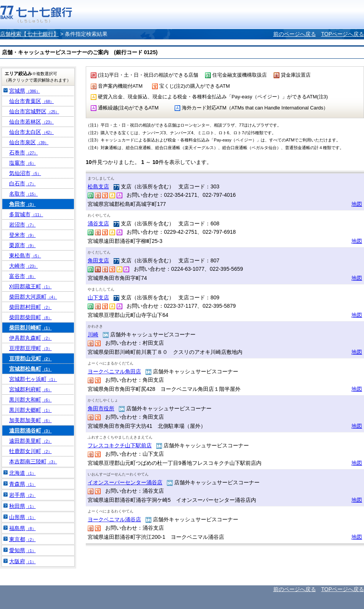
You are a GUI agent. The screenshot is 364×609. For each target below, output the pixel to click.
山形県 (22, 517)
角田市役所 (101, 408)
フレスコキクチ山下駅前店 (120, 445)
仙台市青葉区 (31, 101)
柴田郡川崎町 (30, 328)
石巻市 (23, 153)
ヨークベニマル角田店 (114, 371)
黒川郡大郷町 (30, 410)
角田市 (22, 204)
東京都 (22, 539)
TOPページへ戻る (342, 34)
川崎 (93, 334)
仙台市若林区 (31, 122)
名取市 (23, 194)
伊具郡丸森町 (30, 338)
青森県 (22, 484)
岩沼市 (22, 225)
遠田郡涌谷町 (30, 431)
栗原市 (22, 245)
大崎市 (23, 266)
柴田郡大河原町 (33, 297)
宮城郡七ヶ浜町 (33, 379)
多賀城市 (26, 214)
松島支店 (98, 186)
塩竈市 (22, 163)
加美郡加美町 (30, 420)
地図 (357, 204)
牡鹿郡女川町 (30, 451)
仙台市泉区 (29, 142)
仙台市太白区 (31, 132)
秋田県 (22, 506)
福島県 (22, 528)
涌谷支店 (98, 223)
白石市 (22, 183)
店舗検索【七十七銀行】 (29, 34)
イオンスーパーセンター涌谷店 (125, 482)
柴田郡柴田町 (30, 317)
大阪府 (22, 561)
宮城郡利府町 (30, 389)
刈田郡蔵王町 (30, 286)
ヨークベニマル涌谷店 (114, 519)
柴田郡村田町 (30, 307)
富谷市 (22, 276)
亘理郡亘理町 (30, 348)
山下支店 (98, 297)
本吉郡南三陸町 (33, 461)
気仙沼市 (25, 173)
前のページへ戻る (295, 34)
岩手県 (22, 495)
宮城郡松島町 (30, 369)
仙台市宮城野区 (34, 111)
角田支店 (98, 260)
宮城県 (25, 91)
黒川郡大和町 (30, 400)
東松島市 (25, 255)
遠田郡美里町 (30, 441)
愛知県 (22, 550)
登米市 (22, 235)
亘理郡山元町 (30, 358)
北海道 (22, 473)
